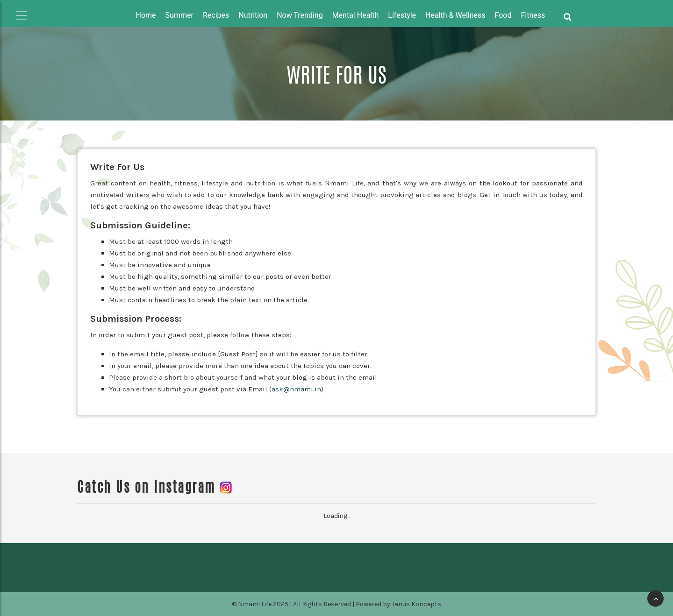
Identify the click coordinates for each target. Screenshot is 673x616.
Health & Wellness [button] (455, 15)
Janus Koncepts (416, 604)
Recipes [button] (216, 15)
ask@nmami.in (296, 389)
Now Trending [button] (300, 15)
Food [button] (503, 15)
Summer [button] (179, 15)
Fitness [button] (533, 15)
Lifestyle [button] (402, 15)
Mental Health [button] (356, 15)
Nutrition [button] (253, 15)
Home (146, 15)
